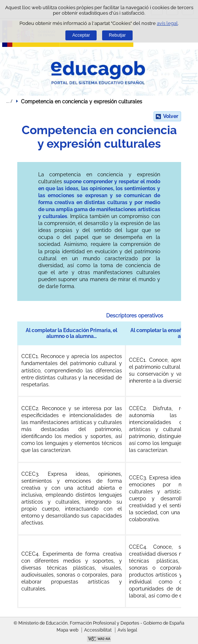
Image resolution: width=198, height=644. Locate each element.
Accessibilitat (98, 630)
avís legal (167, 23)
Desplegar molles (9, 101)
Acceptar (81, 35)
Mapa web (67, 630)
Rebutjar (117, 35)
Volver (171, 116)
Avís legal (127, 630)
